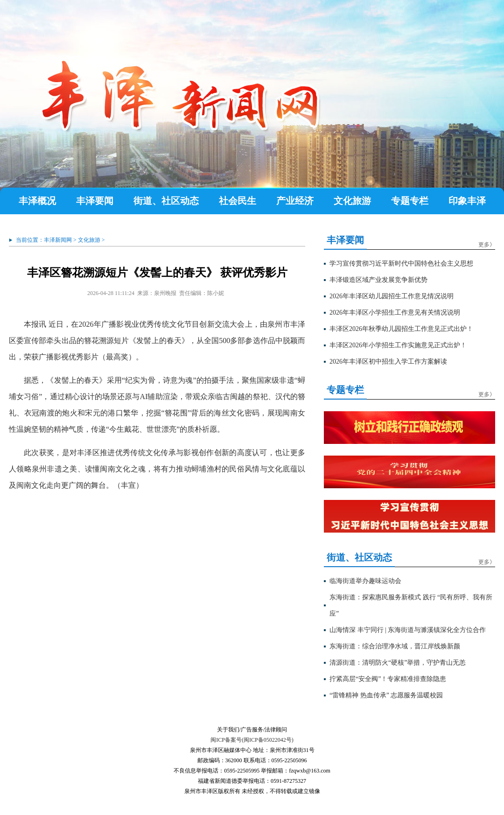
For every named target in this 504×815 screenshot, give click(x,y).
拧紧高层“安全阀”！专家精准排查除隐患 (388, 679)
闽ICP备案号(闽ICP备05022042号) (252, 740)
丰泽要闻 (95, 201)
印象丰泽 (467, 201)
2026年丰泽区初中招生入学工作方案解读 (388, 362)
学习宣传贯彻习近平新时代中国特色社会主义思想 (401, 263)
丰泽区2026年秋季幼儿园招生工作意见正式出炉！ (401, 329)
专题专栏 (410, 201)
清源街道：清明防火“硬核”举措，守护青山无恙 (398, 663)
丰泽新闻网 (58, 240)
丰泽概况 (37, 201)
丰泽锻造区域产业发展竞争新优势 (378, 280)
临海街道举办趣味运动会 (365, 581)
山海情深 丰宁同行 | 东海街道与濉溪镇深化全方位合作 (408, 630)
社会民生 (238, 201)
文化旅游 (352, 201)
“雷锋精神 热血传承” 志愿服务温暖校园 (386, 695)
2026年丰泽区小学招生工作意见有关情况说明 (395, 313)
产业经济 (295, 201)
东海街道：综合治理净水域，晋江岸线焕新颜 (395, 646)
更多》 (487, 245)
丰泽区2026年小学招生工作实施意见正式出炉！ (398, 345)
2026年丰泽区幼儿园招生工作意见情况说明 (392, 296)
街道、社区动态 (166, 201)
